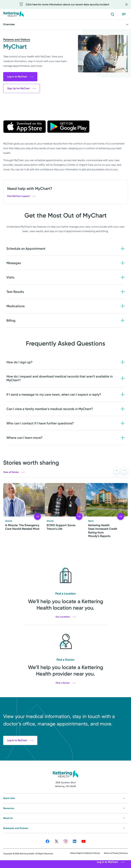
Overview (66, 25)
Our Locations (66, 617)
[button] (117, 470)
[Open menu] (125, 14)
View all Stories (14, 472)
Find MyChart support (21, 196)
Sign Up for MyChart (22, 88)
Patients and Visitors (17, 40)
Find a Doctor (65, 683)
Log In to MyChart (20, 77)
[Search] (112, 14)
